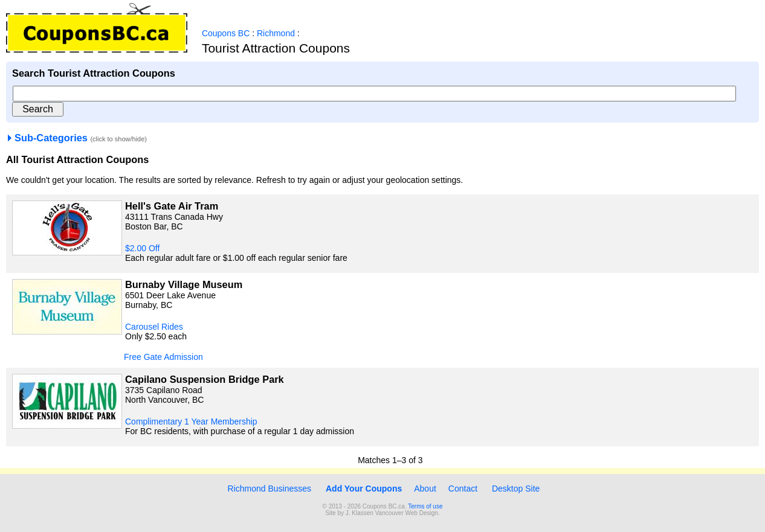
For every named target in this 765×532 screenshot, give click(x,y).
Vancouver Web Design (407, 513)
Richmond (276, 33)
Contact (463, 489)
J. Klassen (360, 513)
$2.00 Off (142, 248)
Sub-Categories (47, 138)
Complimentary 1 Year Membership (191, 421)
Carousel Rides (154, 327)
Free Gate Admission (163, 357)
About (425, 489)
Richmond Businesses (268, 489)
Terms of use (425, 506)
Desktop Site (516, 489)
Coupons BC (226, 33)
